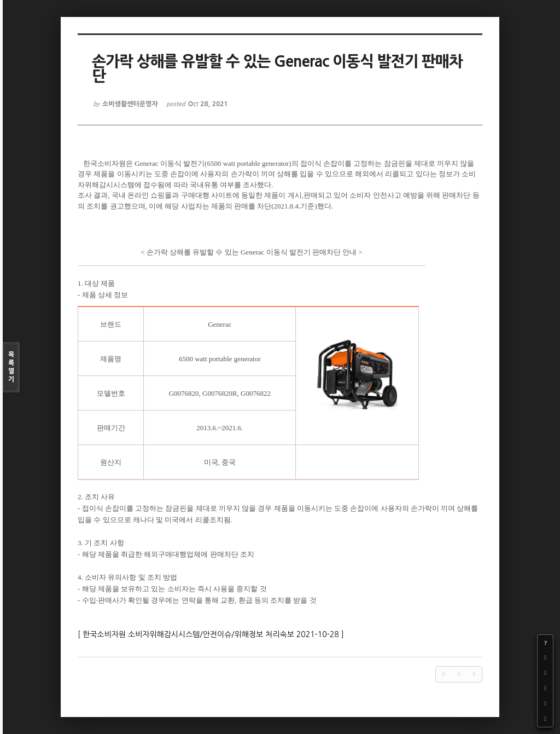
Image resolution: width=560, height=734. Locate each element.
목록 (11, 368)
